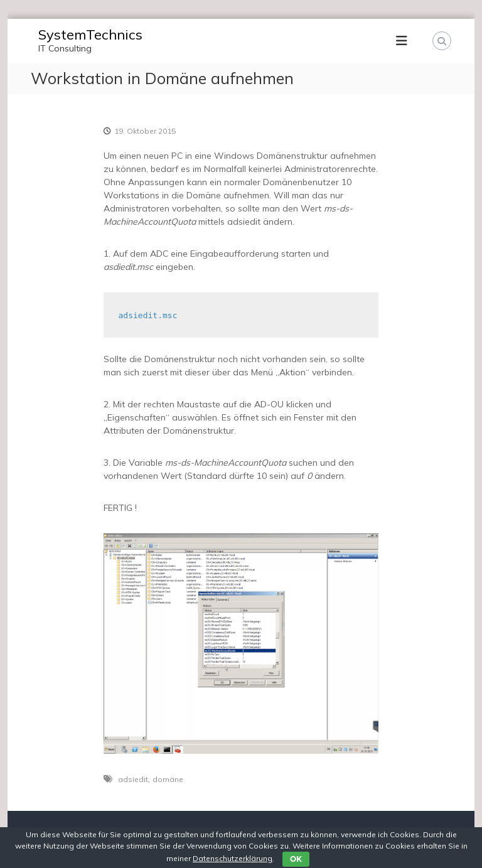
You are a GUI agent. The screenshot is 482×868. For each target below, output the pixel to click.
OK (296, 859)
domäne (168, 779)
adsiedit (133, 779)
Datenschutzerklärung (233, 858)
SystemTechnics (90, 35)
